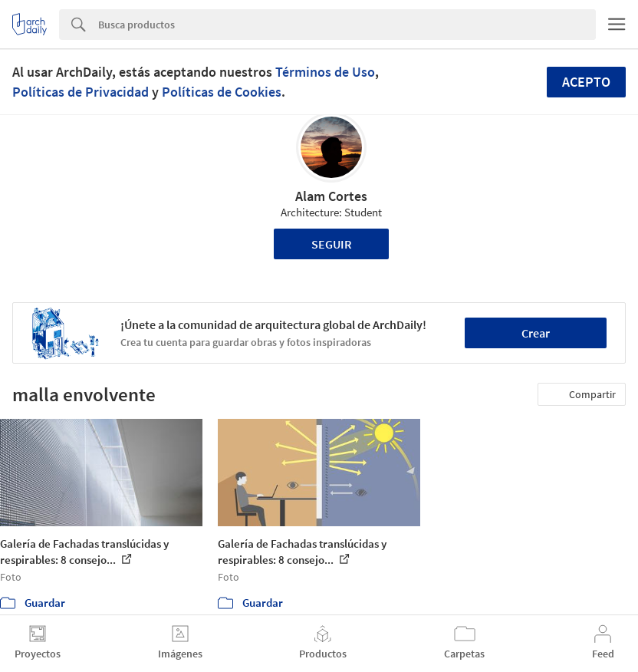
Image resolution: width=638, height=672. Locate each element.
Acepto (586, 82)
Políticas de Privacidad (81, 92)
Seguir (332, 244)
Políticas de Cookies (222, 92)
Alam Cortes (331, 196)
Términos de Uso (325, 72)
